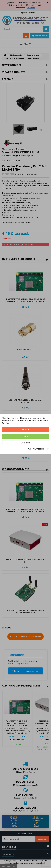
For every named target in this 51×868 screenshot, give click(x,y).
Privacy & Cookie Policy (38, 449)
